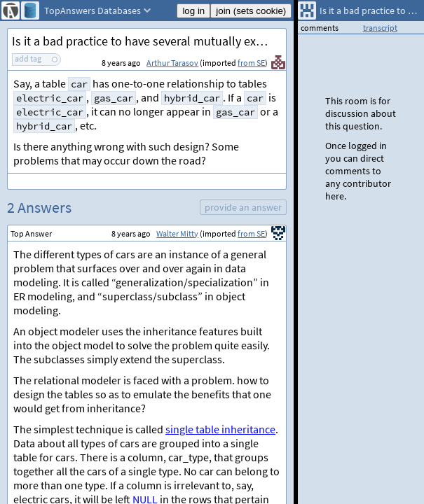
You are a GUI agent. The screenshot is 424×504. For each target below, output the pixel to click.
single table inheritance (220, 429)
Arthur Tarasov (172, 63)
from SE (251, 63)
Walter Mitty (177, 233)
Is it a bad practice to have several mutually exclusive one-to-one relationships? (149, 41)
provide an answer (243, 207)
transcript (380, 28)
